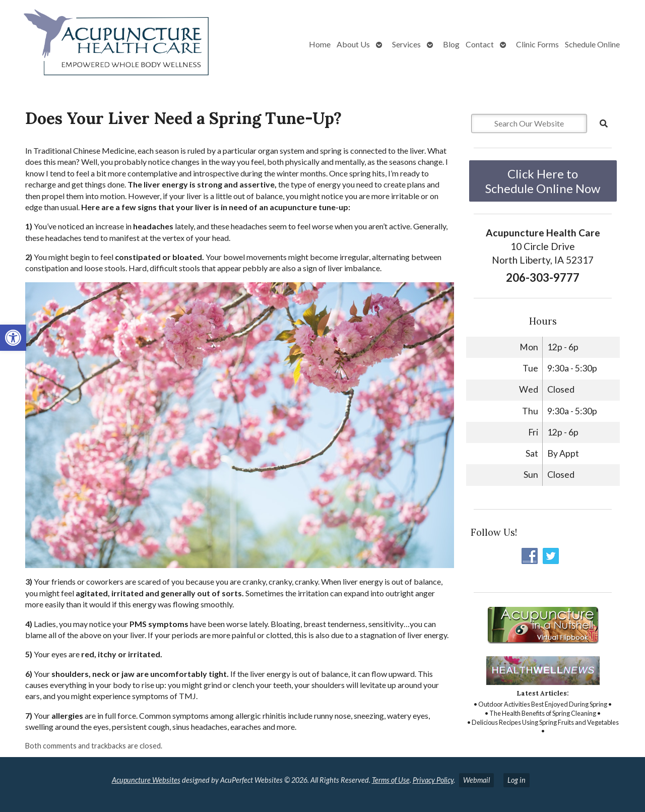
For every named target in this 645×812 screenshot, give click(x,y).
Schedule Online (592, 44)
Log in (517, 780)
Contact (480, 44)
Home (320, 44)
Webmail (476, 780)
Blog (451, 44)
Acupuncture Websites (146, 780)
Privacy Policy (433, 780)
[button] (13, 338)
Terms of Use (391, 780)
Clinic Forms (537, 44)
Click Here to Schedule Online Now (543, 181)
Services (406, 44)
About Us (353, 44)
